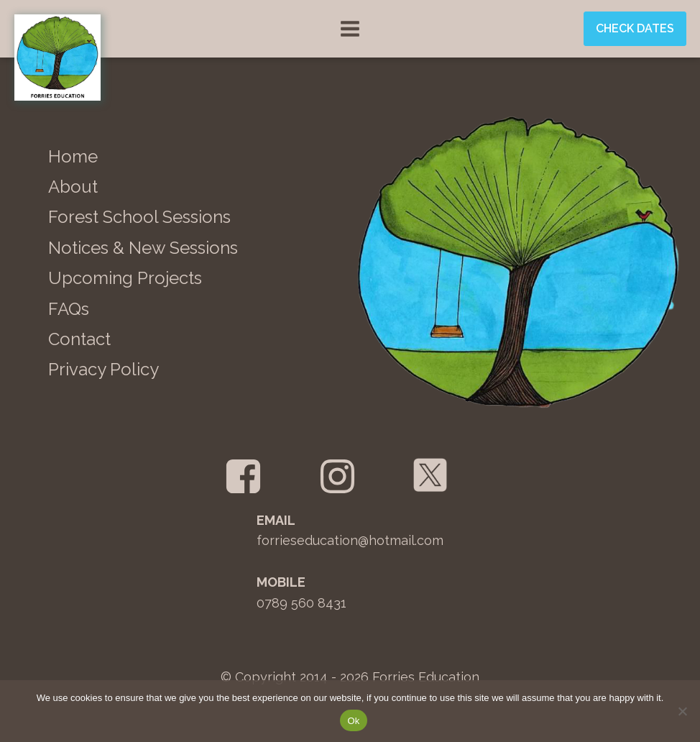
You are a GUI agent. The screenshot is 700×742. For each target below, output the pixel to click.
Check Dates (635, 28)
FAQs (69, 309)
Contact (79, 339)
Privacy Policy (103, 369)
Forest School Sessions (139, 217)
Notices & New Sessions (143, 248)
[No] (682, 711)
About (73, 187)
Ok (353, 721)
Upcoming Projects (125, 278)
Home (73, 156)
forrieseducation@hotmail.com (350, 540)
